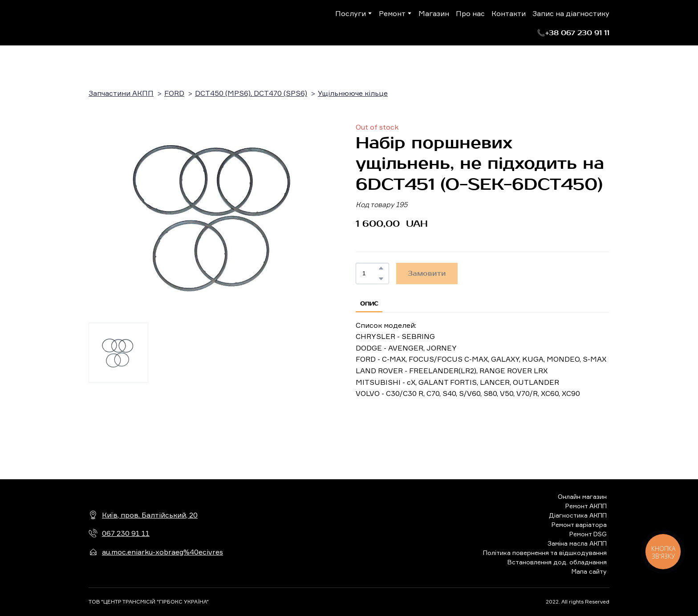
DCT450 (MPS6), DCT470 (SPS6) (251, 93)
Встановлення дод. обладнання (557, 562)
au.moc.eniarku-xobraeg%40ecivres (162, 552)
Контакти (509, 13)
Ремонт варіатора (579, 524)
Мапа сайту (589, 571)
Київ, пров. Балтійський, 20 (150, 515)
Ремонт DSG (588, 534)
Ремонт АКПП (586, 506)
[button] (573, 33)
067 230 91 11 (126, 533)
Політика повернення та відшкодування (545, 553)
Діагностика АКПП (578, 515)
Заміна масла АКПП (577, 543)
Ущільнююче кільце (353, 93)
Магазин (434, 13)
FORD (174, 93)
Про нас (470, 13)
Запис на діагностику (571, 13)
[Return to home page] (125, 23)
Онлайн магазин (582, 496)
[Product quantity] (370, 273)
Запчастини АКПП (121, 93)
